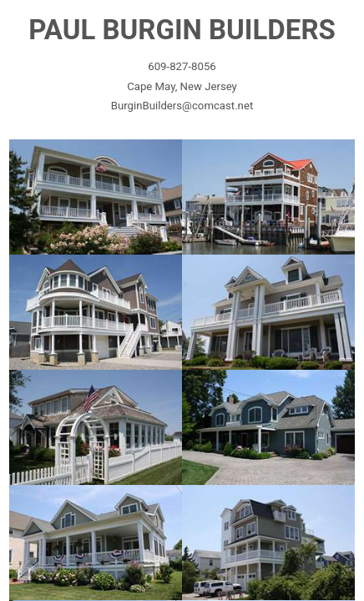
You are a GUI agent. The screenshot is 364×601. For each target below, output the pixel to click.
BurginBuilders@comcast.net (182, 106)
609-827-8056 (182, 66)
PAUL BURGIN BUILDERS (182, 30)
